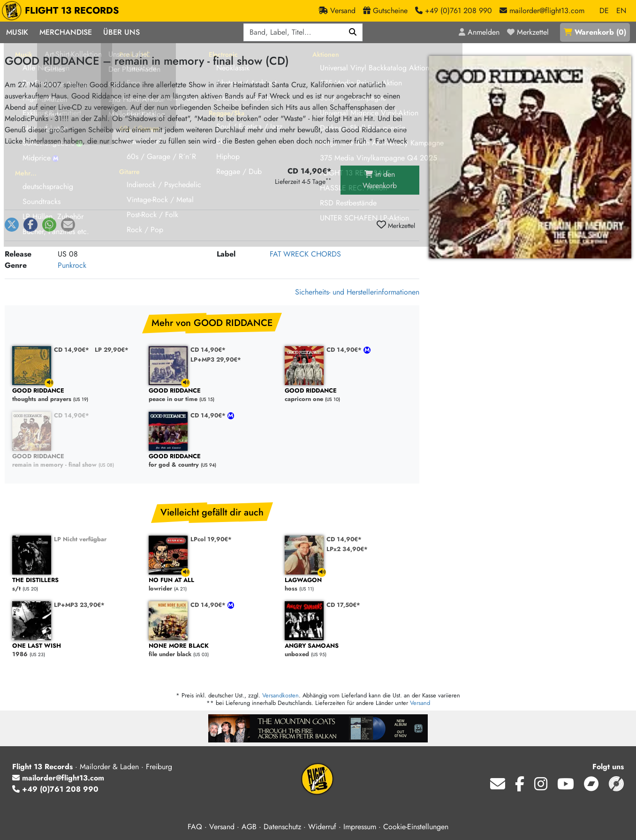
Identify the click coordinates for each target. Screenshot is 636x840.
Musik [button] (17, 32)
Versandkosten (280, 695)
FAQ (195, 827)
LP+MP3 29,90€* (216, 359)
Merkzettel (396, 225)
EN (621, 11)
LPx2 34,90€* (347, 549)
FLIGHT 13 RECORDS (63, 11)
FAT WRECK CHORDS (305, 254)
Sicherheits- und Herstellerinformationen (357, 292)
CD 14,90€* (72, 350)
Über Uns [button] (121, 32)
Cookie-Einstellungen (416, 827)
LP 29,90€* (112, 350)
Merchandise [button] (66, 32)
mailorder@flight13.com (58, 778)
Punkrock (72, 265)
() (595, 32)
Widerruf (322, 827)
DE (604, 11)
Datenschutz (282, 827)
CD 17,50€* (343, 605)
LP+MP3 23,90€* (79, 605)
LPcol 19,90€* (211, 539)
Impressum (360, 827)
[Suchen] (353, 32)
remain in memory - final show (76, 461)
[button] (12, 225)
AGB (249, 827)
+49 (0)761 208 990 (55, 789)
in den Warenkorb (380, 180)
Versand (420, 703)
